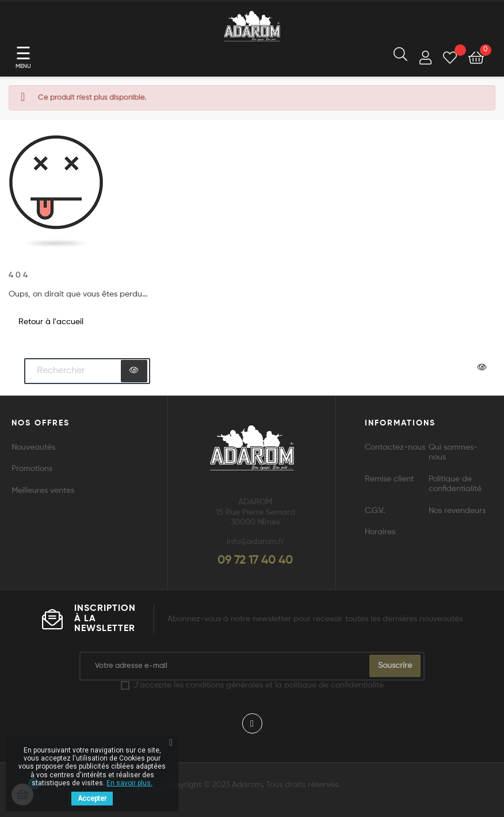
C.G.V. (375, 511)
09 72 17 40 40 (255, 561)
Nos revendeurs (457, 511)
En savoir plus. (129, 783)
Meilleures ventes (43, 491)
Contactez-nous (395, 447)
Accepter (92, 799)
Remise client (389, 479)
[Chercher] (87, 371)
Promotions (32, 469)
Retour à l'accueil (51, 322)
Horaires (380, 532)
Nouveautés (33, 447)
